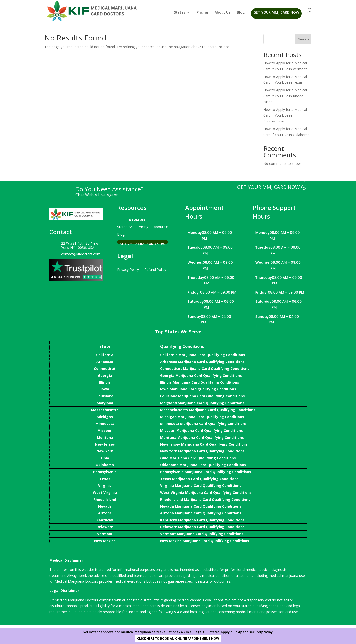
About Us (222, 13)
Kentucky (105, 520)
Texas (105, 479)
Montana (105, 437)
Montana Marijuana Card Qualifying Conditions (202, 437)
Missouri (105, 431)
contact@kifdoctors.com (81, 254)
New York (105, 451)
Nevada (105, 506)
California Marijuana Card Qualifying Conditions (203, 355)
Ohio (105, 458)
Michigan (105, 417)
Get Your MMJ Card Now (276, 12)
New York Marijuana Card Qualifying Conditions (202, 451)
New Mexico (105, 541)
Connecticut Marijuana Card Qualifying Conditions (205, 369)
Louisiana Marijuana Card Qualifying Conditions (202, 396)
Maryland (105, 403)
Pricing (202, 13)
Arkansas (105, 362)
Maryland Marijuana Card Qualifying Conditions (202, 403)
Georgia (105, 375)
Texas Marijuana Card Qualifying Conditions (199, 479)
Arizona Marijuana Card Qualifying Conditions (201, 513)
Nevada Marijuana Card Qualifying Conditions (201, 506)
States (179, 13)
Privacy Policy (128, 269)
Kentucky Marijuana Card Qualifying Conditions (202, 520)
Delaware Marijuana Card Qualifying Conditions (202, 527)
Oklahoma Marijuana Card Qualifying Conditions (203, 465)
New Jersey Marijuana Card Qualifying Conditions (204, 444)
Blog (241, 13)
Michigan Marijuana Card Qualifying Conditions (202, 417)
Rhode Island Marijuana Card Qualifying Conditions (205, 499)
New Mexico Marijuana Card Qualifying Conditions (205, 541)
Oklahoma (105, 465)
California (105, 355)
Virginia (105, 486)
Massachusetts (105, 410)
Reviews (137, 220)
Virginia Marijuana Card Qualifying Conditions (201, 486)
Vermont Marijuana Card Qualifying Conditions (202, 534)
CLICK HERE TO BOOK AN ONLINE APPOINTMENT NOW (178, 638)
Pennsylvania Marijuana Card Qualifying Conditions (206, 472)
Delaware (105, 527)
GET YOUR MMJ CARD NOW (268, 187)
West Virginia (105, 493)
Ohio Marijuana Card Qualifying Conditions (198, 458)
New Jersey (105, 444)
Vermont (105, 534)
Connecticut (105, 369)
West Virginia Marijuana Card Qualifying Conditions (206, 493)
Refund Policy (155, 269)
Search (303, 39)
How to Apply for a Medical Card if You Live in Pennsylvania (285, 115)
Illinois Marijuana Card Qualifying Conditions (200, 382)
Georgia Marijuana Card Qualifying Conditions (201, 375)
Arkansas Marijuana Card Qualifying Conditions (202, 362)
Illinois (105, 382)
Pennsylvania (105, 472)
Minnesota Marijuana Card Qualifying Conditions (203, 424)
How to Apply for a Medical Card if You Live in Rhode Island (285, 96)
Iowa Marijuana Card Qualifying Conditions (198, 389)
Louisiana (105, 396)
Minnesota (105, 424)
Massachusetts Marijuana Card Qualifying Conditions (208, 410)
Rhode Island (105, 499)
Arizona (105, 513)
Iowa (105, 389)
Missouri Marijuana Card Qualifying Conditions (201, 431)
